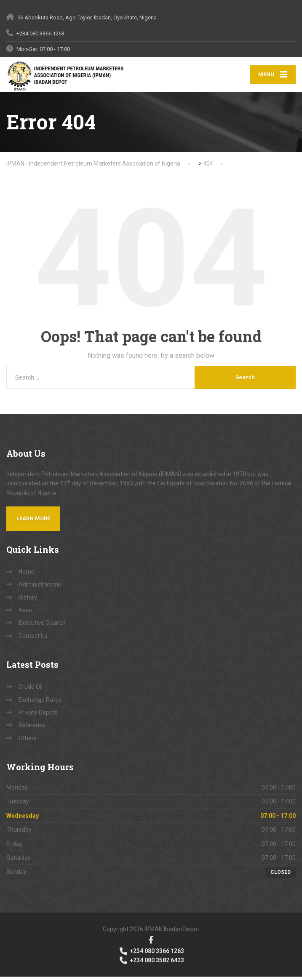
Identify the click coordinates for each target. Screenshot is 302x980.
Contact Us (33, 639)
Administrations (40, 588)
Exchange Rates (40, 703)
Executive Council (42, 626)
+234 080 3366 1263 (151, 954)
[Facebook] (151, 943)
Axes (25, 613)
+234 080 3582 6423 (151, 964)
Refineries (32, 728)
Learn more (33, 522)
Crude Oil (31, 690)
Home (27, 575)
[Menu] (273, 76)
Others (28, 741)
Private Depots (38, 716)
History (28, 600)
